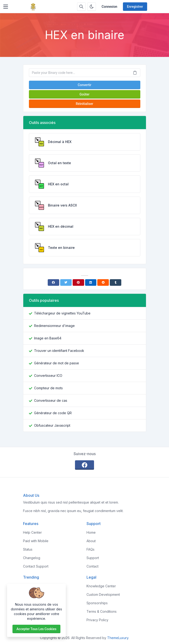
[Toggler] (6, 7)
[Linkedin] (91, 282)
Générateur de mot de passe (57, 363)
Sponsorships (97, 603)
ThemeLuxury (118, 638)
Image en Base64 (48, 338)
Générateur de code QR (53, 413)
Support (93, 558)
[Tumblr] (116, 282)
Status (28, 549)
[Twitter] (66, 282)
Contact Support (36, 566)
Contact (92, 566)
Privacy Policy (97, 620)
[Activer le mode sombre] (92, 7)
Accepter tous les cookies (36, 629)
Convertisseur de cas (51, 400)
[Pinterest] (78, 282)
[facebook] (85, 465)
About (91, 541)
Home (91, 532)
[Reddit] (103, 282)
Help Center (32, 532)
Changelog (32, 558)
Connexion (109, 7)
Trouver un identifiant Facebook (59, 351)
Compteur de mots (48, 388)
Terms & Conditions (102, 611)
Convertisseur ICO (48, 376)
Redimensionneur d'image (54, 326)
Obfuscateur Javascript (52, 425)
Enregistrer (135, 7)
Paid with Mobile (36, 541)
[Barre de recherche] (81, 7)
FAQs (90, 549)
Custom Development (103, 594)
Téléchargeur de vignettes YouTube (62, 313)
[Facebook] (53, 282)
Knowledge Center (101, 586)
